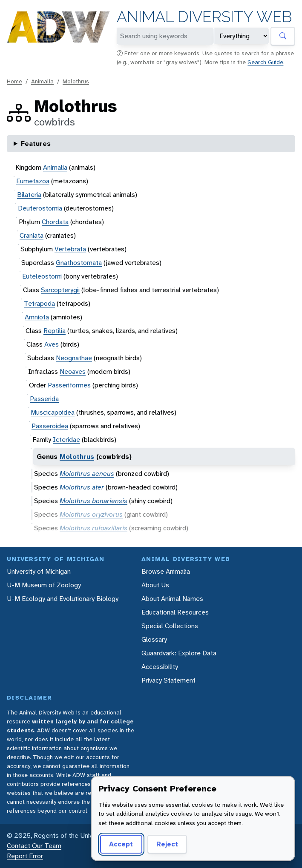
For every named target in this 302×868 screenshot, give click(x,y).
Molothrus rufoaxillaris (93, 528)
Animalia (42, 81)
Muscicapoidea (53, 412)
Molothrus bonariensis (93, 501)
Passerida (44, 399)
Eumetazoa (33, 181)
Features (36, 144)
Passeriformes (69, 385)
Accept (121, 844)
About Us (155, 585)
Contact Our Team (34, 846)
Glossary (154, 639)
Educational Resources (175, 612)
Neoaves (73, 371)
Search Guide (265, 62)
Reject (167, 844)
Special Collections (170, 626)
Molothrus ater (82, 487)
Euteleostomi (42, 276)
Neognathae (74, 358)
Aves (52, 344)
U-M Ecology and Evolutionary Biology (63, 599)
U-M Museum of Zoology (44, 585)
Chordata (55, 222)
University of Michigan (39, 571)
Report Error (25, 856)
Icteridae (66, 440)
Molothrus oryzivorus (91, 514)
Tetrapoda (39, 303)
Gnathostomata (79, 263)
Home (14, 81)
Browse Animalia (166, 571)
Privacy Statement (168, 680)
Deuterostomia (40, 208)
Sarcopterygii (60, 290)
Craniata (32, 235)
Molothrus (76, 81)
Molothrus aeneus (87, 474)
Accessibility (160, 667)
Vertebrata (70, 249)
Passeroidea (50, 426)
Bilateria (29, 195)
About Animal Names (172, 599)
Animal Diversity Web (204, 17)
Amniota (37, 317)
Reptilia (55, 331)
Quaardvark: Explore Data (179, 653)
